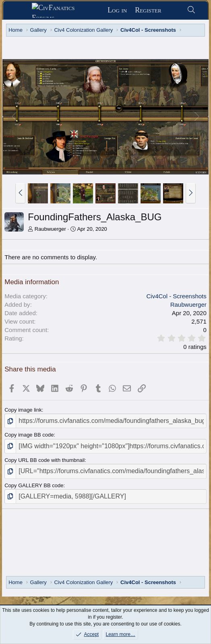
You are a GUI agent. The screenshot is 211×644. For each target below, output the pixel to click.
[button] (20, 193)
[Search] (191, 10)
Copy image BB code (29, 435)
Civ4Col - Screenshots (177, 296)
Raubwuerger (50, 229)
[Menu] (20, 10)
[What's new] (174, 10)
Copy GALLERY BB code (34, 485)
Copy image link (23, 410)
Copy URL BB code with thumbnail (44, 460)
